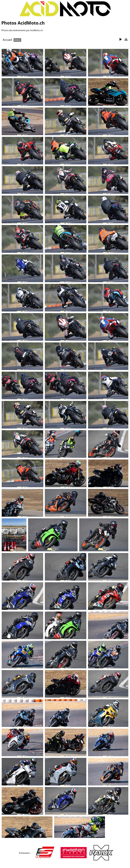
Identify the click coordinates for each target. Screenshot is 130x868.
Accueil (7, 40)
